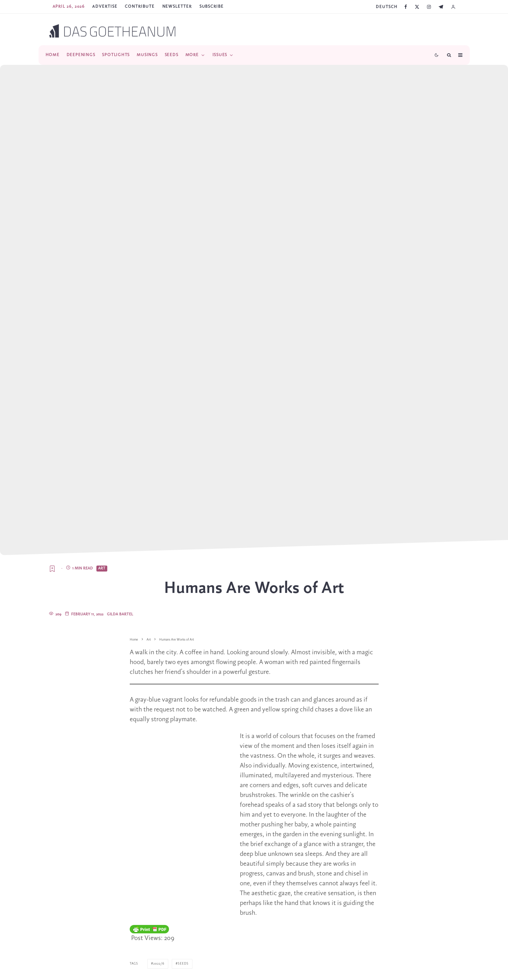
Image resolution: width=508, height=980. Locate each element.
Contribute (140, 6)
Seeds (172, 55)
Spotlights (116, 55)
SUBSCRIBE (212, 6)
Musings (147, 55)
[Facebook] (406, 7)
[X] (417, 7)
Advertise (105, 6)
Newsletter (177, 6)
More (192, 55)
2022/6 (159, 964)
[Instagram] (429, 7)
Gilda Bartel (120, 614)
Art (102, 568)
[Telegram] (441, 7)
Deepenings (81, 55)
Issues (220, 55)
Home (53, 55)
